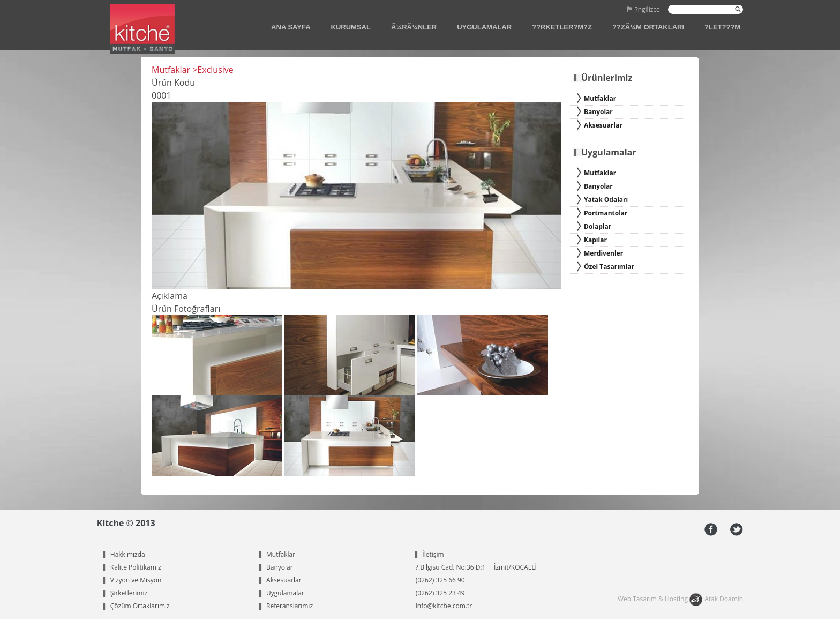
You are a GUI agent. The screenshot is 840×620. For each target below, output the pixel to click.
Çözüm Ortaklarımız (140, 606)
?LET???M (722, 27)
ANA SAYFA (291, 27)
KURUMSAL (351, 27)
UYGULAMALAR (484, 27)
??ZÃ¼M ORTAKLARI (648, 27)
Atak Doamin (724, 599)
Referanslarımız (290, 606)
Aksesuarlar (603, 125)
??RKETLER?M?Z (562, 27)
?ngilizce (648, 10)
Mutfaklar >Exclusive (193, 70)
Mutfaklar (600, 98)
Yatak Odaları (606, 200)
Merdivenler (603, 253)
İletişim (433, 554)
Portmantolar (606, 213)
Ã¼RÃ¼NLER (414, 27)
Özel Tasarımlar (609, 267)
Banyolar (598, 112)
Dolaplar (598, 226)
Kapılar (595, 240)
